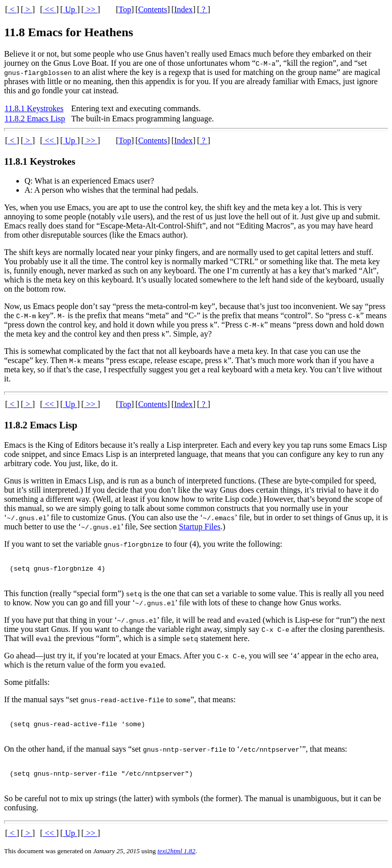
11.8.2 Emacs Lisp (35, 119)
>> (91, 9)
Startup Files (200, 527)
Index (183, 9)
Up (70, 9)
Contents (153, 9)
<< (50, 9)
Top (125, 9)
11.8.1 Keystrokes (34, 108)
